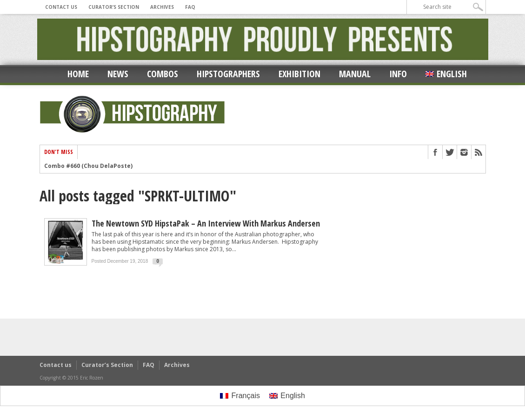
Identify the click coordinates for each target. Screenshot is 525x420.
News (118, 74)
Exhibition (299, 74)
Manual (355, 74)
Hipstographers (228, 74)
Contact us (61, 7)
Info (398, 74)
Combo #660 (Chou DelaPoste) (88, 166)
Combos (163, 74)
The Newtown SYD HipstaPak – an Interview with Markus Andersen (206, 223)
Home (78, 74)
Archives (162, 7)
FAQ (190, 7)
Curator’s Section (114, 7)
